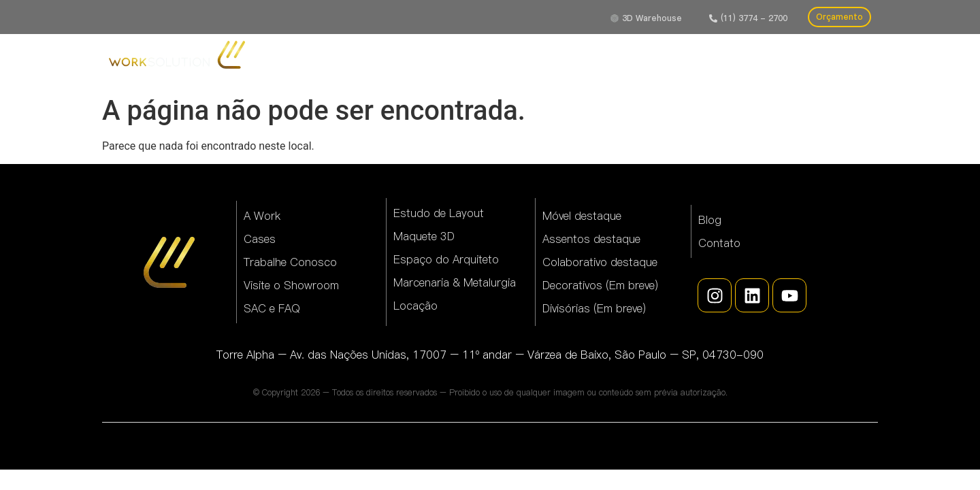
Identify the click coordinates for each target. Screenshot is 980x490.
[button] (748, 18)
